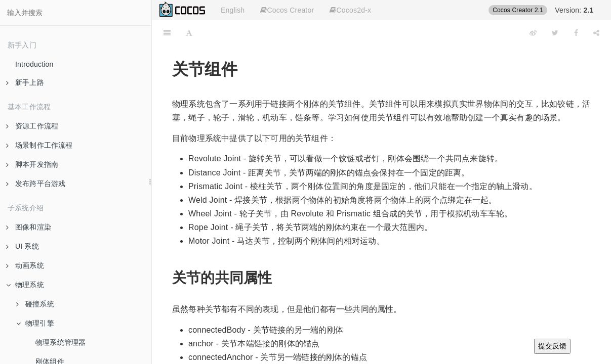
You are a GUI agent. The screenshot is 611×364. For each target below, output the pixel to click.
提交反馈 (552, 346)
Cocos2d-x (350, 10)
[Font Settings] (189, 33)
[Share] (596, 33)
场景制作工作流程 (39, 145)
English (233, 10)
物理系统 (25, 285)
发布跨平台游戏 (36, 184)
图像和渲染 (29, 227)
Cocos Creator (287, 10)
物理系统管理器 (60, 342)
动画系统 (25, 265)
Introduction (34, 64)
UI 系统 (23, 246)
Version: (574, 10)
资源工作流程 (32, 126)
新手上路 (25, 82)
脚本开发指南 (32, 164)
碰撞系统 (35, 304)
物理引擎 (35, 323)
